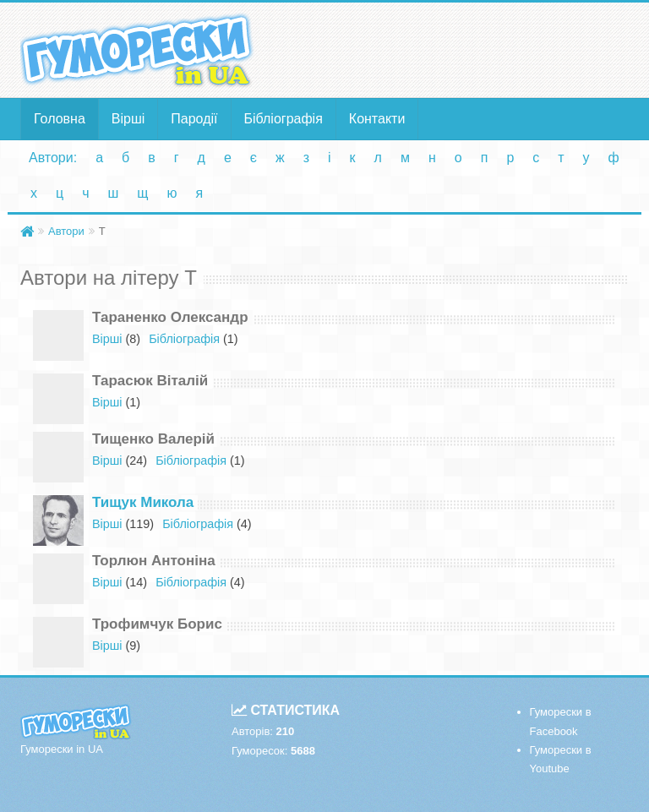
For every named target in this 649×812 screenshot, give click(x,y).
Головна (60, 119)
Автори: (53, 158)
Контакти (377, 119)
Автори (66, 231)
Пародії (194, 119)
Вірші (128, 119)
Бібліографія (284, 119)
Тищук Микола (143, 502)
